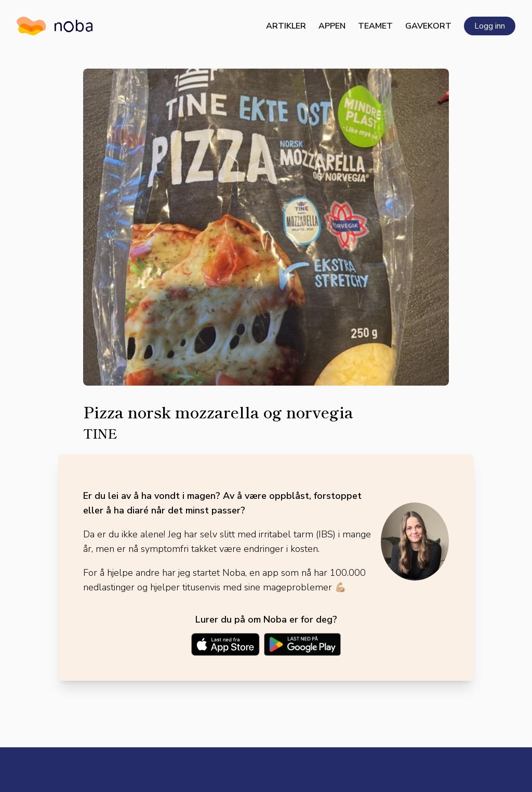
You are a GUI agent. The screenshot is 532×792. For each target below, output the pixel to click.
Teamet (375, 26)
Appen (332, 26)
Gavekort (428, 26)
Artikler (286, 26)
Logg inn (490, 26)
